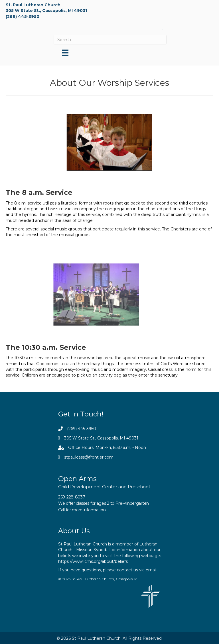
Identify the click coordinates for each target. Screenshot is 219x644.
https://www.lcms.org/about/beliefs (93, 561)
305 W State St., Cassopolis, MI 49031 (46, 11)
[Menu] (65, 53)
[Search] (110, 40)
